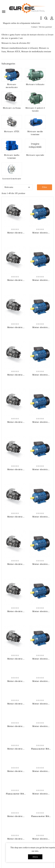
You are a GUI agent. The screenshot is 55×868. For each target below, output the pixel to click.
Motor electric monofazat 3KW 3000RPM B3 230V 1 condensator (40, 562)
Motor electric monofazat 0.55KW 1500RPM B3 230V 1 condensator (15, 697)
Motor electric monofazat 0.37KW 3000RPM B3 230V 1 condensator (40, 327)
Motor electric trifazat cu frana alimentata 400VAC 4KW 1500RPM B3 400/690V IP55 (15, 742)
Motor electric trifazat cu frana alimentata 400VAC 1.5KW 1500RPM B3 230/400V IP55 (15, 652)
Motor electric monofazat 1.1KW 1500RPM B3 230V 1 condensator (15, 764)
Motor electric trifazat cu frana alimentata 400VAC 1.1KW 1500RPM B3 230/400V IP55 (15, 629)
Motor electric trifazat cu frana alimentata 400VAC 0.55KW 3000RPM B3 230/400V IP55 (15, 233)
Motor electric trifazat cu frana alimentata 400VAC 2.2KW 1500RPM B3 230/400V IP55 (15, 674)
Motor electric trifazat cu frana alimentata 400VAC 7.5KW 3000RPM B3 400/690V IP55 (15, 562)
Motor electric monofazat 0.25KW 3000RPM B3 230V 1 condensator (40, 280)
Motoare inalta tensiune (12, 156)
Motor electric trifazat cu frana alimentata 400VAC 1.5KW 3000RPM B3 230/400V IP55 (15, 375)
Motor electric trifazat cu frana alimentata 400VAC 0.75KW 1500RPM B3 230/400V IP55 (15, 607)
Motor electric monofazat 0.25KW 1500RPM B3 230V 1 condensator (40, 629)
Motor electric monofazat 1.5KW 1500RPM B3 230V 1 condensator (40, 787)
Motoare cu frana (12, 108)
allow (35, 857)
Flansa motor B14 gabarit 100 (15, 787)
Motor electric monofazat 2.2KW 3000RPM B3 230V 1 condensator (40, 539)
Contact (34, 27)
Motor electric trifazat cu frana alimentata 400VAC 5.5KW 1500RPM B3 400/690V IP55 (40, 764)
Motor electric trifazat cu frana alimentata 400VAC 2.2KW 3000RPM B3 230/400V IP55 (15, 422)
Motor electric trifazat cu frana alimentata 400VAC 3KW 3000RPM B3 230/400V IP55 (15, 469)
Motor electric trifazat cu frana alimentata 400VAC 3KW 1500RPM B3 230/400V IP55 (40, 697)
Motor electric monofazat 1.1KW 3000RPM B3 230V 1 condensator (40, 469)
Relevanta (18, 187)
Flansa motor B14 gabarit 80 (15, 719)
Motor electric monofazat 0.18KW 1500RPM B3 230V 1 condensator (40, 607)
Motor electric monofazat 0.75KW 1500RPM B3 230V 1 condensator (40, 719)
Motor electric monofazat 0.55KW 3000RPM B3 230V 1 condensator (40, 375)
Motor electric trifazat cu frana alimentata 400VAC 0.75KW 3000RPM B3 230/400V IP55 (15, 280)
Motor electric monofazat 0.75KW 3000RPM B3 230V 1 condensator (40, 422)
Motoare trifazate (35, 84)
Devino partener (46, 27)
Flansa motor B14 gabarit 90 (40, 742)
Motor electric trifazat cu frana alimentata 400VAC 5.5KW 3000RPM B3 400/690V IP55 (15, 539)
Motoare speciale (35, 155)
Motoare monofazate (12, 86)
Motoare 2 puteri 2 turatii (35, 109)
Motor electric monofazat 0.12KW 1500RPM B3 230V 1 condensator (40, 584)
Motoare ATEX (12, 131)
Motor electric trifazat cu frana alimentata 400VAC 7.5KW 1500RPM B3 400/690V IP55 (15, 809)
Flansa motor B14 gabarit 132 (40, 832)
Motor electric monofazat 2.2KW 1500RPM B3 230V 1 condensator (15, 832)
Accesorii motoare (12, 179)
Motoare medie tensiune (35, 133)
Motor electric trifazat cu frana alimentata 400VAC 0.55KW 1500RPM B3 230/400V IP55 (15, 584)
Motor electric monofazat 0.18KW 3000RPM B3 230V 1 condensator (40, 233)
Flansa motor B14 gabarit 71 (40, 674)
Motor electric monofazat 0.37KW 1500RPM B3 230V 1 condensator (40, 652)
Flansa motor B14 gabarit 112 (40, 809)
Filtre (45, 187)
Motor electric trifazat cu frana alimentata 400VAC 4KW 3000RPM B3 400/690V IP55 (15, 517)
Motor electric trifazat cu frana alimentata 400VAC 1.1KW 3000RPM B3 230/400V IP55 (15, 327)
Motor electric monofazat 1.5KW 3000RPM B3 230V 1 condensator (40, 492)
